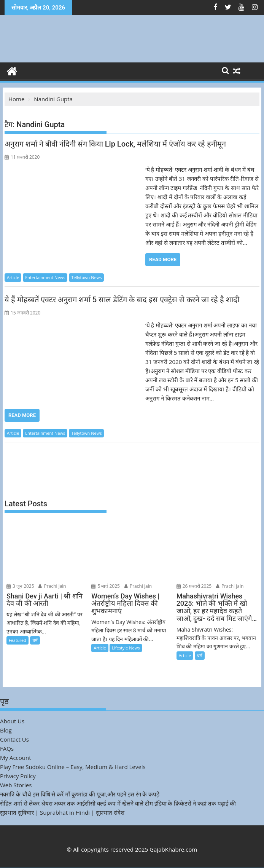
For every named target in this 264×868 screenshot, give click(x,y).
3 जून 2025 (20, 586)
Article (13, 277)
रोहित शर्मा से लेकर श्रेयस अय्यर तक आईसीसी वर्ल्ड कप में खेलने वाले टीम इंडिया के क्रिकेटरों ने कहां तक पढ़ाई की (118, 803)
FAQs (7, 748)
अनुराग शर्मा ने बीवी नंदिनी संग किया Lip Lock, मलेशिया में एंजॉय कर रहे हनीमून (115, 144)
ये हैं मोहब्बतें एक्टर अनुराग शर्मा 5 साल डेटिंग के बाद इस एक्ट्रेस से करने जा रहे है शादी (122, 300)
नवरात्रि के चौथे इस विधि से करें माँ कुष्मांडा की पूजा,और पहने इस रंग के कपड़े (80, 794)
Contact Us (14, 739)
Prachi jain (52, 586)
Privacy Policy (18, 776)
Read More (163, 259)
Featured (17, 640)
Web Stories (16, 785)
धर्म (35, 640)
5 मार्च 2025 (106, 586)
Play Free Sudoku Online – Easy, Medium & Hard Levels (73, 767)
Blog (6, 730)
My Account (16, 758)
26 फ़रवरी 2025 (194, 586)
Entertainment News (45, 277)
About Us (12, 721)
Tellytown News (86, 277)
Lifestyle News (126, 648)
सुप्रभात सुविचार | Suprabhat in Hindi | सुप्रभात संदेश (62, 812)
